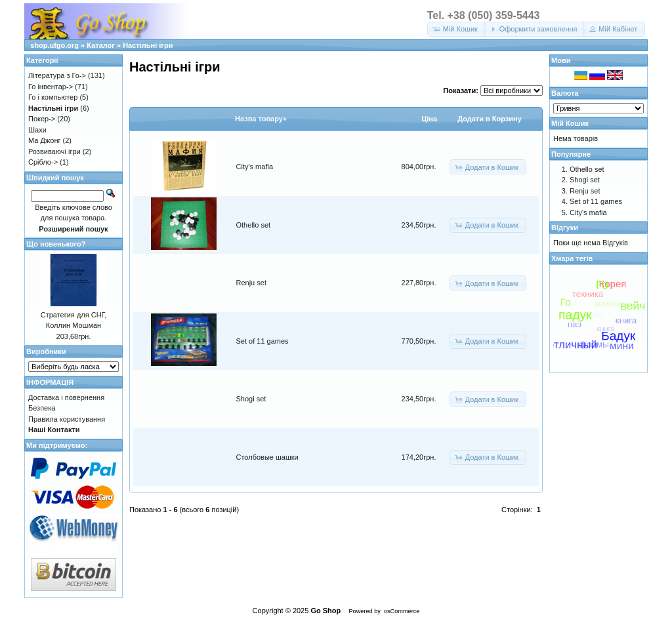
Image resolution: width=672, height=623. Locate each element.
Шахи (37, 130)
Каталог (101, 45)
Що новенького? (56, 244)
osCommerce (402, 611)
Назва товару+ (261, 119)
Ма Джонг (44, 140)
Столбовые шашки (267, 457)
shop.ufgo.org (54, 45)
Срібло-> (43, 162)
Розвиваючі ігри (54, 151)
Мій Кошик (570, 123)
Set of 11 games (262, 341)
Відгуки (565, 228)
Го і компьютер (53, 97)
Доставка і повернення (66, 397)
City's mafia (255, 167)
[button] (456, 29)
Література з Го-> (57, 75)
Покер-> (42, 119)
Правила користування (67, 419)
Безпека (42, 408)
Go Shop (325, 611)
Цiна (429, 119)
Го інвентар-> (51, 87)
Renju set (251, 283)
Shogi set (251, 399)
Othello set (254, 225)
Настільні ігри (148, 45)
